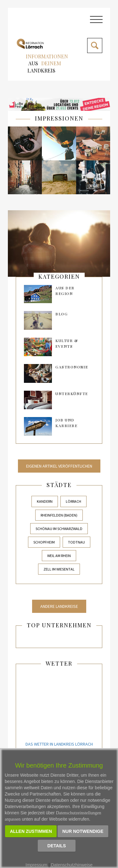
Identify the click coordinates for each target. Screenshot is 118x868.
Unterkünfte (72, 394)
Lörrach (73, 501)
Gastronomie (72, 367)
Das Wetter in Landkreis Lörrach (59, 744)
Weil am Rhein (59, 556)
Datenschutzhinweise (72, 865)
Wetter (59, 663)
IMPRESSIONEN (59, 118)
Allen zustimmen (31, 831)
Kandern (45, 501)
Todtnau (76, 542)
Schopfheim (44, 542)
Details (57, 846)
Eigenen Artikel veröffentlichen (59, 466)
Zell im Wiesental (59, 569)
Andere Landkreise (59, 606)
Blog (62, 314)
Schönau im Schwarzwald (59, 529)
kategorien (59, 276)
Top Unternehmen (59, 625)
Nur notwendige (83, 831)
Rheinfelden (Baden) (59, 515)
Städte (59, 485)
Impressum (36, 865)
